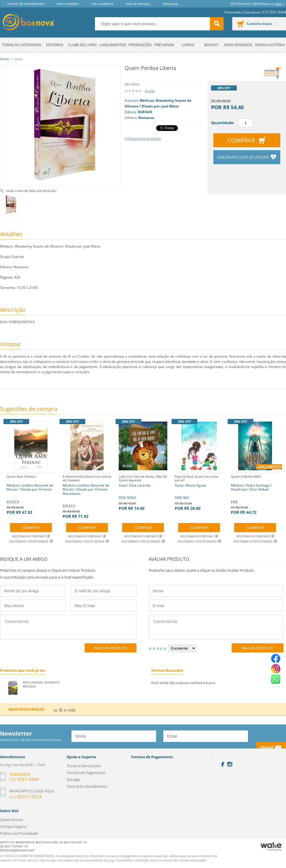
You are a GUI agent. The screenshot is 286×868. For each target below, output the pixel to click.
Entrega (73, 779)
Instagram (230, 764)
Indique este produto (143, 138)
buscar (217, 24)
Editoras (55, 45)
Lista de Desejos (138, 4)
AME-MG (199, 492)
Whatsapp (170, 4)
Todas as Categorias (22, 45)
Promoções (140, 45)
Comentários (68, 627)
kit (56, 710)
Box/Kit (211, 45)
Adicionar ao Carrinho (31, 536)
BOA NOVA (143, 492)
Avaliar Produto (258, 648)
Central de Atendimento (26, 4)
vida (71, 710)
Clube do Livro (82, 45)
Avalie (150, 91)
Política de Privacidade (19, 833)
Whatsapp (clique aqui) (32, 791)
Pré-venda (164, 45)
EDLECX (31, 494)
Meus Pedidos (68, 4)
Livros (188, 45)
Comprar (241, 140)
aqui (278, 4)
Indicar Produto (111, 648)
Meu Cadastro (102, 4)
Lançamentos (113, 45)
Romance (146, 118)
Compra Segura (13, 826)
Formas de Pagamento (86, 773)
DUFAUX (145, 112)
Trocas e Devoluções (84, 766)
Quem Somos (12, 820)
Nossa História (270, 45)
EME (255, 494)
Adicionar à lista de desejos (244, 157)
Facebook (223, 764)
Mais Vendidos (238, 45)
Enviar (267, 748)
